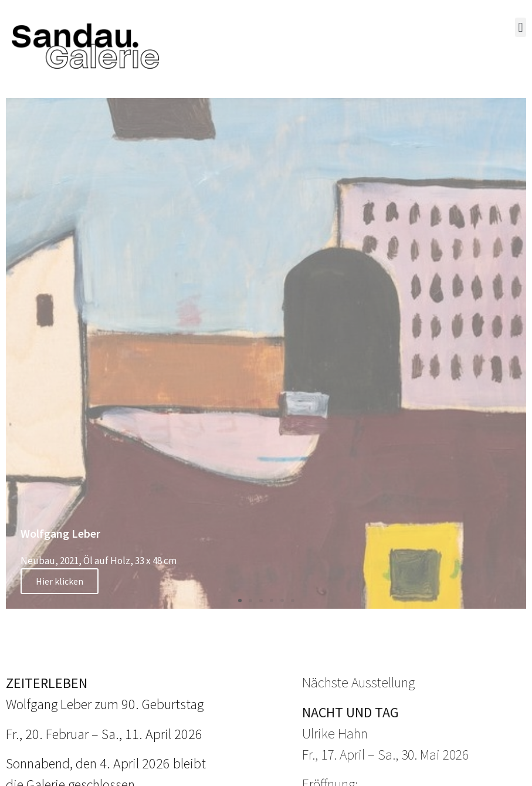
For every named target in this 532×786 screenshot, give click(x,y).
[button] (521, 27)
